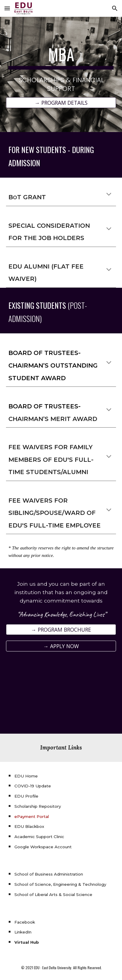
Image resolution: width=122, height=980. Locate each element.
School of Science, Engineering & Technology (60, 884)
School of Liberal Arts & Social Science (53, 894)
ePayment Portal (32, 816)
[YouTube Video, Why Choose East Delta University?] (61, 696)
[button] (7, 8)
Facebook (25, 922)
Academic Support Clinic (39, 837)
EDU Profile (26, 796)
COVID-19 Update (33, 786)
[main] (61, 69)
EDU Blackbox (29, 826)
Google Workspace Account (43, 847)
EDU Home (26, 776)
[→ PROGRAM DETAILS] (61, 103)
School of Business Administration (49, 874)
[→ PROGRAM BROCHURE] (61, 630)
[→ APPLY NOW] (61, 646)
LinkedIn (23, 932)
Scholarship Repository (38, 806)
